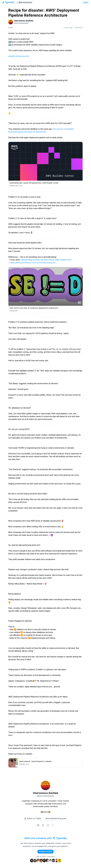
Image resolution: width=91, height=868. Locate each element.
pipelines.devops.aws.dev (19, 56)
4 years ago (68, 28)
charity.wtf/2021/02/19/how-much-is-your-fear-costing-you (32, 263)
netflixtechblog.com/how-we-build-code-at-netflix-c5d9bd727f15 (46, 260)
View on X (79, 28)
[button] (33, 818)
